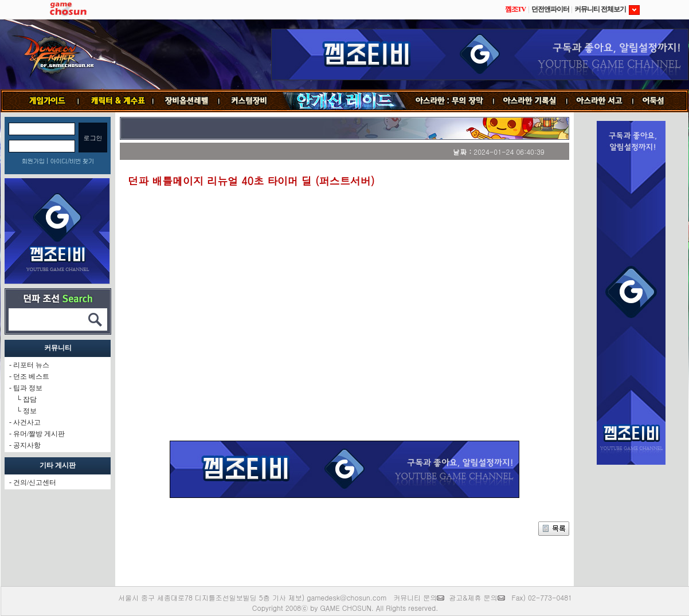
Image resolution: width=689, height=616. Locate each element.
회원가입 (33, 161)
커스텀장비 (250, 101)
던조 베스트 (31, 376)
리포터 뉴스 (31, 365)
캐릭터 (116, 101)
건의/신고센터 (35, 482)
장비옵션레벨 (186, 101)
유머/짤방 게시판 (39, 434)
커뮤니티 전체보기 (607, 9)
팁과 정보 (28, 388)
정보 (30, 411)
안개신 (344, 101)
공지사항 (27, 445)
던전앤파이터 (550, 9)
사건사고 (27, 422)
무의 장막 (450, 101)
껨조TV (516, 9)
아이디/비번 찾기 (72, 161)
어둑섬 (661, 101)
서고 (600, 101)
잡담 (30, 399)
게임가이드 (43, 101)
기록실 (530, 101)
